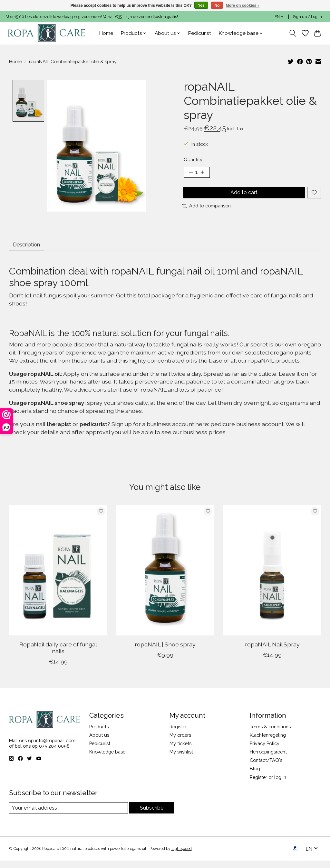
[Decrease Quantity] (191, 173)
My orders (180, 742)
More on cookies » (243, 5)
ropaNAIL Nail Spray (272, 651)
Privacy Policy (265, 750)
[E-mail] (68, 815)
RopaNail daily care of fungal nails (58, 655)
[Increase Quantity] (205, 173)
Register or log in (268, 784)
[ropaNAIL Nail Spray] (272, 577)
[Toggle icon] (292, 33)
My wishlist (181, 759)
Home (106, 33)
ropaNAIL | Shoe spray (165, 651)
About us (99, 742)
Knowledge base (107, 759)
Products (99, 733)
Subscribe (151, 815)
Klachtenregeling (268, 742)
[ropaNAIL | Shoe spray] (165, 577)
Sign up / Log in (307, 17)
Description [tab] (30, 250)
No (217, 5)
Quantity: (194, 160)
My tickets (180, 750)
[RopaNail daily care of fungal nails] (58, 577)
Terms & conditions (270, 733)
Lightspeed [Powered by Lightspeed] (182, 856)
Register (178, 733)
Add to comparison (206, 210)
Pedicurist (200, 33)
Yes (201, 5)
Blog (255, 776)
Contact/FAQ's (266, 767)
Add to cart (243, 195)
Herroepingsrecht (268, 759)
